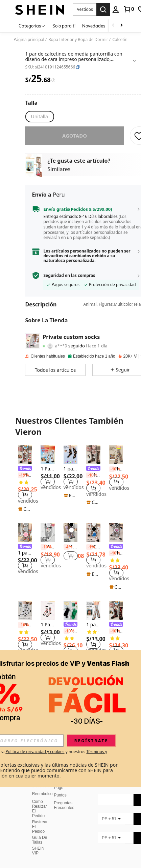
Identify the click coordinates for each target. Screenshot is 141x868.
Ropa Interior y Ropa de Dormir (78, 40)
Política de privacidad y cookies (35, 752)
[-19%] (21, 475)
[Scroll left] (113, 26)
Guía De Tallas (40, 824)
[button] (85, 9)
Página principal (29, 40)
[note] (25, 509)
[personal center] (116, 9)
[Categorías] (32, 26)
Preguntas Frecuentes (64, 789)
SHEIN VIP (38, 834)
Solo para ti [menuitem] (64, 26)
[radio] (39, 117)
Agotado (75, 136)
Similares (59, 169)
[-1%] (89, 547)
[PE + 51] (111, 803)
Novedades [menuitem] (94, 26)
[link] (128, 9)
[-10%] (89, 475)
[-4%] (66, 547)
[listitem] (25, 479)
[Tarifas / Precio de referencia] (53, 80)
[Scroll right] (121, 26)
